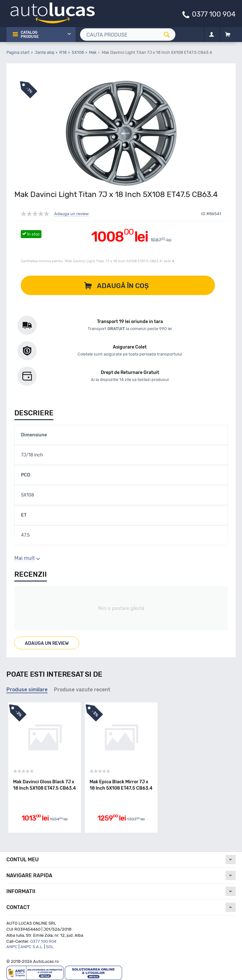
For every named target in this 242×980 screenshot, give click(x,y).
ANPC (12, 947)
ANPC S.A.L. (32, 947)
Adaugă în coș (123, 286)
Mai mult (25, 558)
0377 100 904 (214, 14)
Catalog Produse (30, 35)
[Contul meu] (212, 35)
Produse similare (27, 690)
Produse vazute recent (82, 690)
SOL (50, 947)
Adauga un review (71, 214)
